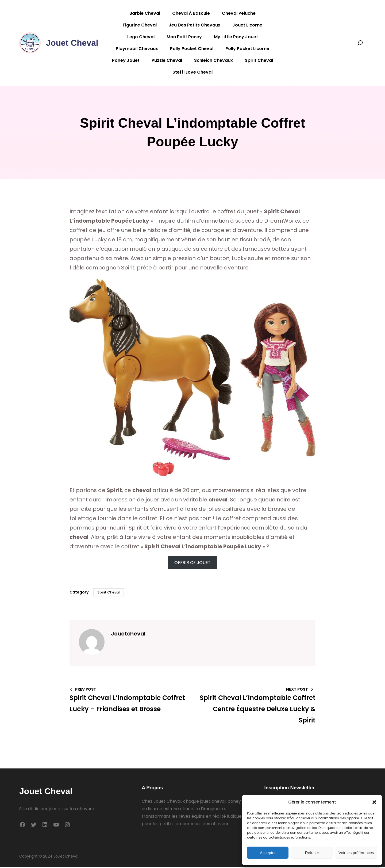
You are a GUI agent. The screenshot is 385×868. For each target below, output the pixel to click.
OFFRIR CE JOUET (192, 564)
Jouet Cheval (73, 43)
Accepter (268, 853)
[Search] (360, 43)
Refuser (312, 853)
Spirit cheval (109, 594)
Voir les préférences (356, 853)
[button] (374, 802)
